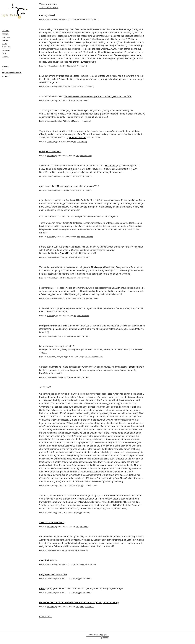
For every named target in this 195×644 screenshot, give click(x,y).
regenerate (6, 50)
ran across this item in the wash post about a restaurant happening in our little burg (79, 603)
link (78, 19)
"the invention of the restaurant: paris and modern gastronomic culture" (98, 96)
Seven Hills (75, 200)
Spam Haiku (66, 253)
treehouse (50, 66)
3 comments (82, 66)
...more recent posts (49, 8)
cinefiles (5, 40)
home (91, 635)
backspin (5, 34)
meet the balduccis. (49, 560)
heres (42, 589)
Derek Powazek (81, 62)
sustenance (51, 19)
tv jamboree (6, 47)
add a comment (92, 19)
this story (110, 52)
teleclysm (6, 57)
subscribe (98, 635)
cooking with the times (50, 152)
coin (96, 247)
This (65, 326)
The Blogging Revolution (103, 267)
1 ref (84, 298)
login (104, 635)
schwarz (5, 66)
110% (4, 53)
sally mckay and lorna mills (12, 73)
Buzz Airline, (111, 166)
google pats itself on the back (53, 574)
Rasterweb (133, 367)
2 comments (82, 142)
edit (101, 357)
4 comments (86, 121)
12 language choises (67, 186)
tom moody (6, 76)
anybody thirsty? (47, 15)
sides (65, 247)
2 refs (83, 19)
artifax (4, 44)
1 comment (84, 101)
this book (58, 367)
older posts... (45, 617)
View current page (48, 4)
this (120, 79)
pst (3, 70)
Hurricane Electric (77, 138)
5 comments (85, 513)
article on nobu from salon (52, 523)
